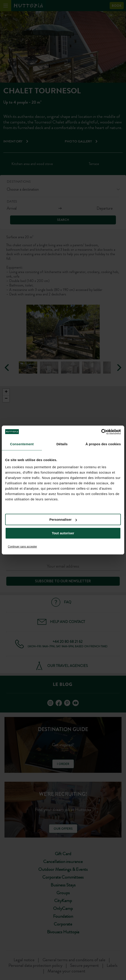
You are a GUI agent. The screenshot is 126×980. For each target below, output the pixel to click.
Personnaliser (63, 519)
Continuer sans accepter (22, 547)
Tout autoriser (63, 533)
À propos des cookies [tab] (103, 444)
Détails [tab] (62, 444)
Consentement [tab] (22, 444)
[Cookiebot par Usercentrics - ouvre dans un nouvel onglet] (101, 432)
